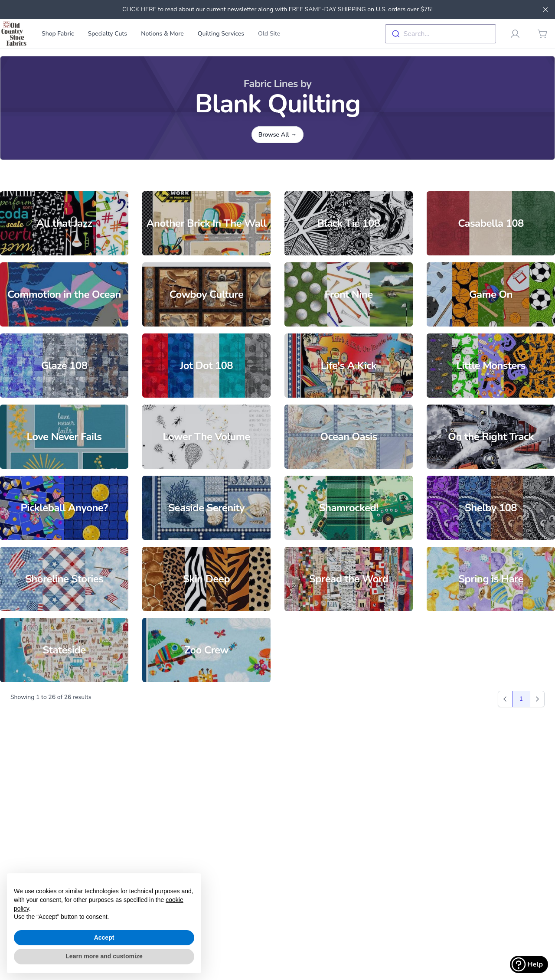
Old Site (269, 34)
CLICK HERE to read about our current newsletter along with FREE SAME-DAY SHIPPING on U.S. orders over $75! (277, 9)
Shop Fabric (58, 34)
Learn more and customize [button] (104, 956)
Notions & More (162, 34)
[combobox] (441, 34)
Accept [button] (104, 938)
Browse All (278, 135)
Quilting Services (221, 34)
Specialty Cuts (107, 34)
